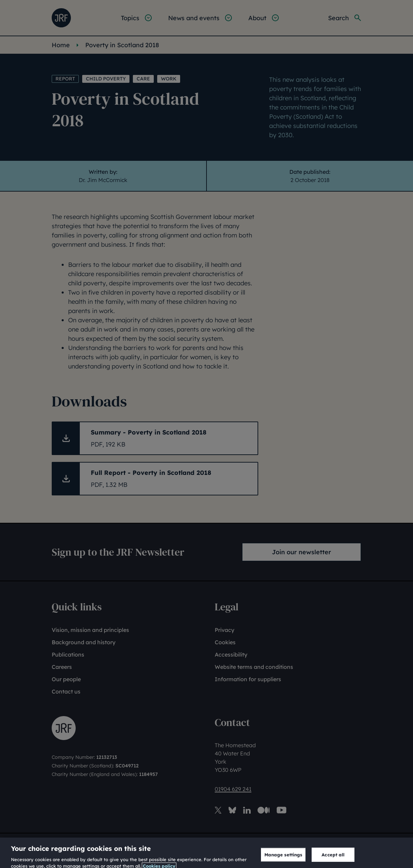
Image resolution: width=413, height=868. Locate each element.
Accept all (333, 858)
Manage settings (283, 858)
